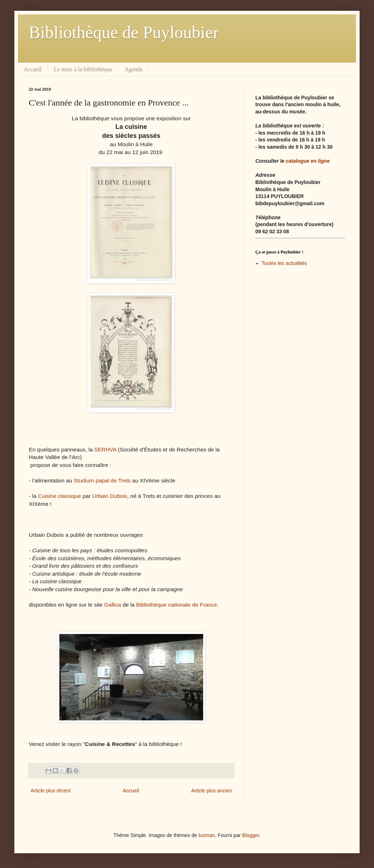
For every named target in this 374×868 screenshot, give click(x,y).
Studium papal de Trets (102, 480)
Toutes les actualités (284, 263)
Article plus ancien (211, 791)
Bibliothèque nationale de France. (177, 605)
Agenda (133, 69)
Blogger (250, 835)
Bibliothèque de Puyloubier (124, 32)
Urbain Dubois (110, 496)
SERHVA (105, 449)
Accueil (33, 69)
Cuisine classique (60, 496)
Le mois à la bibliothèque (83, 69)
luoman (207, 835)
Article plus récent (51, 791)
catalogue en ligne (308, 161)
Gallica (113, 605)
